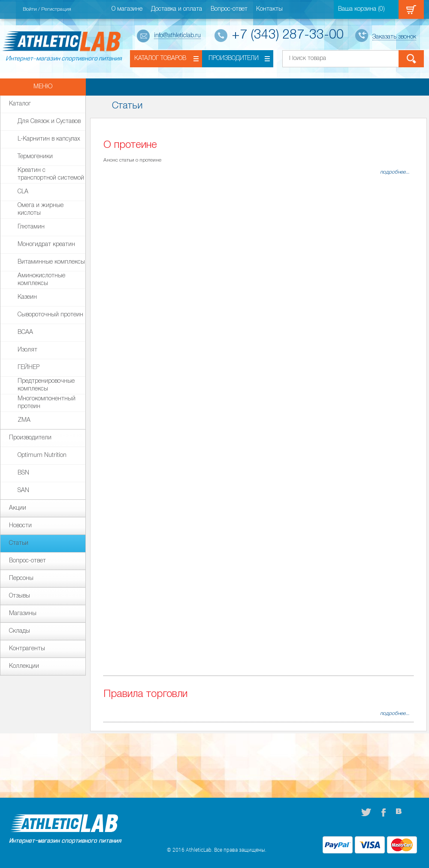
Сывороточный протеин (50, 315)
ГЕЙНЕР (29, 368)
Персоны (21, 578)
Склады (20, 631)
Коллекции (24, 666)
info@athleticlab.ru (177, 36)
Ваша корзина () (361, 9)
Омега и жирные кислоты (41, 208)
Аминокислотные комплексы (41, 279)
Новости (20, 526)
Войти (30, 9)
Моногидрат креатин (46, 245)
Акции (18, 508)
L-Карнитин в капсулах (49, 139)
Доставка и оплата (177, 9)
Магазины (23, 614)
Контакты (269, 9)
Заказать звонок (394, 37)
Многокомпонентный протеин (47, 402)
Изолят (27, 350)
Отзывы (20, 596)
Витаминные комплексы (51, 262)
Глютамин (31, 227)
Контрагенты (27, 649)
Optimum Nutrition (42, 455)
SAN (23, 491)
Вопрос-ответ (229, 9)
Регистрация (56, 9)
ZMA (24, 420)
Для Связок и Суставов (49, 122)
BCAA (25, 332)
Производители (234, 59)
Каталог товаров (160, 59)
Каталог (20, 104)
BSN (23, 473)
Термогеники (35, 157)
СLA (23, 192)
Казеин (27, 297)
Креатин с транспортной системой (51, 173)
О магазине (127, 9)
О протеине (130, 145)
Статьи (19, 543)
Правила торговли (145, 694)
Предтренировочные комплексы (46, 384)
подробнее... (395, 172)
